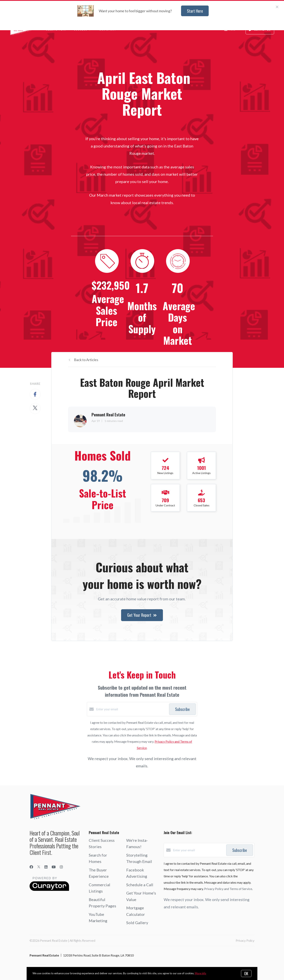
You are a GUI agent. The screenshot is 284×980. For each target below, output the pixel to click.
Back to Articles (86, 360)
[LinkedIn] (46, 867)
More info (200, 973)
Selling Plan (56, 30)
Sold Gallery (137, 923)
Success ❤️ (83, 30)
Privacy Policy (245, 940)
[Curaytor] (49, 890)
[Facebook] (31, 867)
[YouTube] (54, 867)
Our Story (108, 30)
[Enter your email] (132, 709)
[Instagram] (61, 867)
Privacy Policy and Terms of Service (228, 889)
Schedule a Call (140, 885)
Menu (230, 30)
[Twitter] (39, 867)
